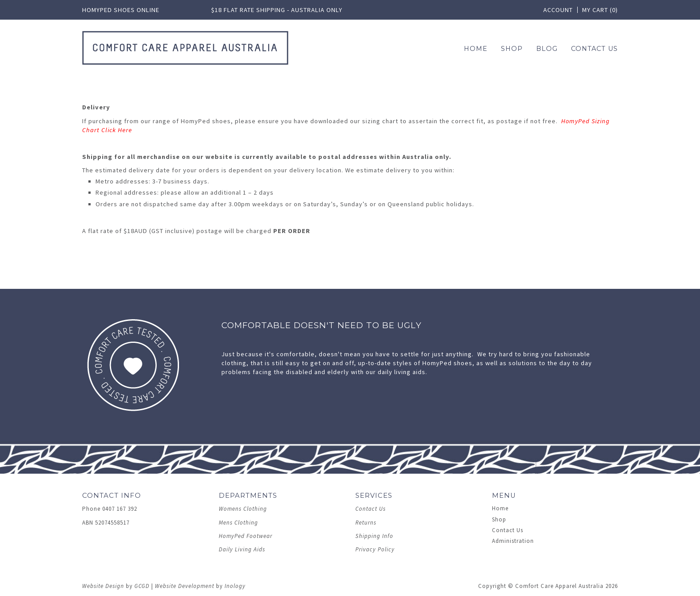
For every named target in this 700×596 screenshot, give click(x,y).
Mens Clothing (238, 523)
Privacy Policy (375, 549)
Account (558, 10)
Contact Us (594, 49)
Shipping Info (374, 536)
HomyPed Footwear (246, 536)
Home (476, 49)
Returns (366, 523)
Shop (499, 519)
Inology (235, 586)
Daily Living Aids (242, 549)
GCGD (142, 586)
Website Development (185, 586)
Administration (513, 541)
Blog (547, 49)
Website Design (103, 586)
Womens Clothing (243, 509)
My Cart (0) (600, 10)
